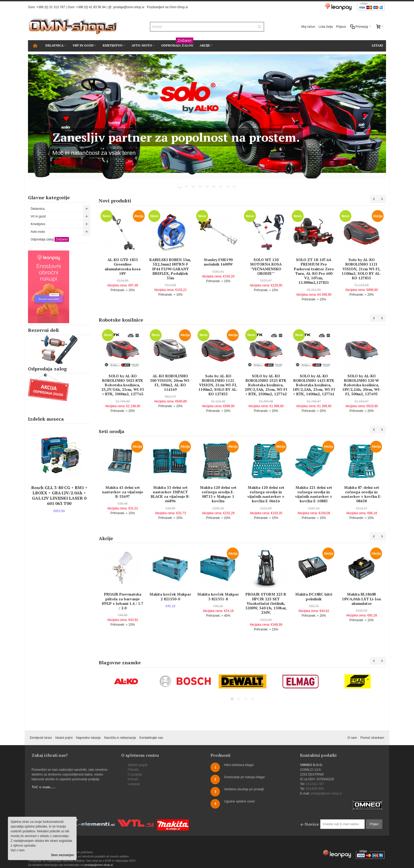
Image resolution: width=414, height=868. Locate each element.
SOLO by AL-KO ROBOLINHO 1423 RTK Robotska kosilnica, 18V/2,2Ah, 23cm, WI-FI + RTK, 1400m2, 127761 (314, 385)
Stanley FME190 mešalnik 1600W (218, 262)
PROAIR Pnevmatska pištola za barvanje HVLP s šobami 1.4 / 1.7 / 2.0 (123, 601)
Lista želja (326, 27)
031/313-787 (315, 784)
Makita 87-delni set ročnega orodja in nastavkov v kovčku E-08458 (362, 494)
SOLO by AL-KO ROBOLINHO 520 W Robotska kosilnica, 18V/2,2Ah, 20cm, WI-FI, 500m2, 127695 (362, 385)
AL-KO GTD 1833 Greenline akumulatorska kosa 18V (123, 266)
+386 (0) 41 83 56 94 (91, 7)
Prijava (341, 27)
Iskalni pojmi (64, 738)
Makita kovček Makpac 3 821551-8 (218, 596)
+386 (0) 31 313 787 (51, 7)
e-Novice (310, 824)
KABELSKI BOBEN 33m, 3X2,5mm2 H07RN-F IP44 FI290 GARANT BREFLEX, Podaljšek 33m (170, 269)
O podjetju (135, 774)
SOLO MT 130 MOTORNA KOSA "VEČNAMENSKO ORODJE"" (266, 266)
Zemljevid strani (41, 738)
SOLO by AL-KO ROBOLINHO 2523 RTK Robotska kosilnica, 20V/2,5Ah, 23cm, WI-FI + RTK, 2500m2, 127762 (266, 385)
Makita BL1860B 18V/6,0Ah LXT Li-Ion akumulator (361, 599)
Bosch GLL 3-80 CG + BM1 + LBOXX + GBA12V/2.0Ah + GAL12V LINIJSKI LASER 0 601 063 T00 (59, 495)
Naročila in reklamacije (120, 738)
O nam (352, 738)
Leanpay (134, 784)
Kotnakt (133, 779)
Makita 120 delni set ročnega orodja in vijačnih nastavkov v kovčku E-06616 (266, 494)
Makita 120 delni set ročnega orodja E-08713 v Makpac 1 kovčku (218, 494)
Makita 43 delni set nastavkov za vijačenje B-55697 (123, 492)
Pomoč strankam (372, 738)
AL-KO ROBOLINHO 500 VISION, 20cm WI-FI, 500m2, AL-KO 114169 (170, 383)
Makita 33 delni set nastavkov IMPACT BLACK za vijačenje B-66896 (170, 494)
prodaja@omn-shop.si (129, 7)
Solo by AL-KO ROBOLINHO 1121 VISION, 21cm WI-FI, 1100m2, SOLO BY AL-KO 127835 (361, 269)
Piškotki (133, 770)
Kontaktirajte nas (151, 738)
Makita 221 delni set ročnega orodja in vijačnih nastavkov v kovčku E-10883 (314, 494)
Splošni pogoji (138, 765)
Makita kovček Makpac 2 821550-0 (170, 596)
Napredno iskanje (88, 738)
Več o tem (18, 850)
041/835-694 (315, 789)
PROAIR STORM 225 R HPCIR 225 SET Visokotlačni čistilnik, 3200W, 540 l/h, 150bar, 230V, (266, 603)
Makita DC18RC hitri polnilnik (314, 596)
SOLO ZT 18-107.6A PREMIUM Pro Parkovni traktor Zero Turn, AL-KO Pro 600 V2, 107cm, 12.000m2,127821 (314, 271)
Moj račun (308, 27)
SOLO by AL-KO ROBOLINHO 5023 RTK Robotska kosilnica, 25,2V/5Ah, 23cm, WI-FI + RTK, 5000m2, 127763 (123, 385)
